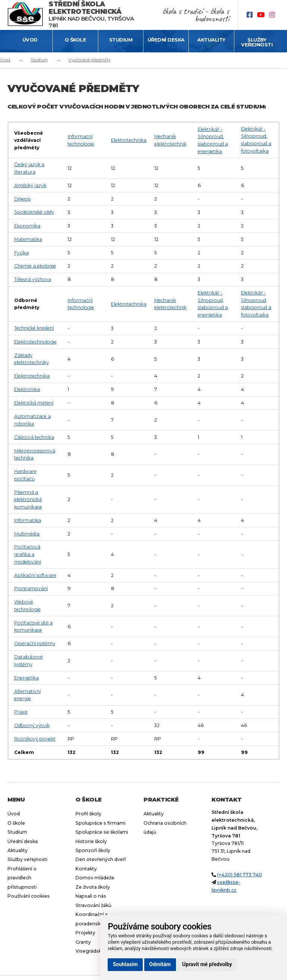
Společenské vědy (34, 212)
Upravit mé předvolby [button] (207, 964)
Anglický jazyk (30, 185)
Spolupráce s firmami (101, 823)
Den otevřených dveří (101, 859)
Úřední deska (166, 40)
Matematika (28, 239)
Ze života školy (93, 887)
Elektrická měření (34, 403)
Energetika (27, 678)
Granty (83, 942)
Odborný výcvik (32, 725)
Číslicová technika (34, 437)
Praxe (21, 712)
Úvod (30, 40)
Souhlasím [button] (125, 964)
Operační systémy (35, 643)
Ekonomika (27, 226)
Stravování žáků (93, 905)
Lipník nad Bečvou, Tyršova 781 (91, 15)
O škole (75, 40)
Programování (31, 588)
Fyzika (21, 253)
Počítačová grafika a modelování (28, 554)
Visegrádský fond (96, 951)
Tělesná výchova (33, 279)
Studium (121, 40)
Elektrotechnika (129, 140)
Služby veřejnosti (257, 42)
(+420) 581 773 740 (240, 875)
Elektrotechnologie (36, 342)
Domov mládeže (95, 878)
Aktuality (211, 40)
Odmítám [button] (160, 964)
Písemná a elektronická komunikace (28, 500)
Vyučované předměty (90, 60)
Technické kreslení (34, 328)
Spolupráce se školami (102, 832)
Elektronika (27, 389)
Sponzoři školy (93, 850)
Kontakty (86, 869)
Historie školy (91, 841)
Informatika (28, 520)
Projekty (85, 933)
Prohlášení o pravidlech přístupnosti (22, 878)
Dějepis (22, 199)
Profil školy (88, 814)
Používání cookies (29, 896)
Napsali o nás (91, 896)
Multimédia (27, 534)
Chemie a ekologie (35, 266)
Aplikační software (35, 575)
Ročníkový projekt (35, 739)
